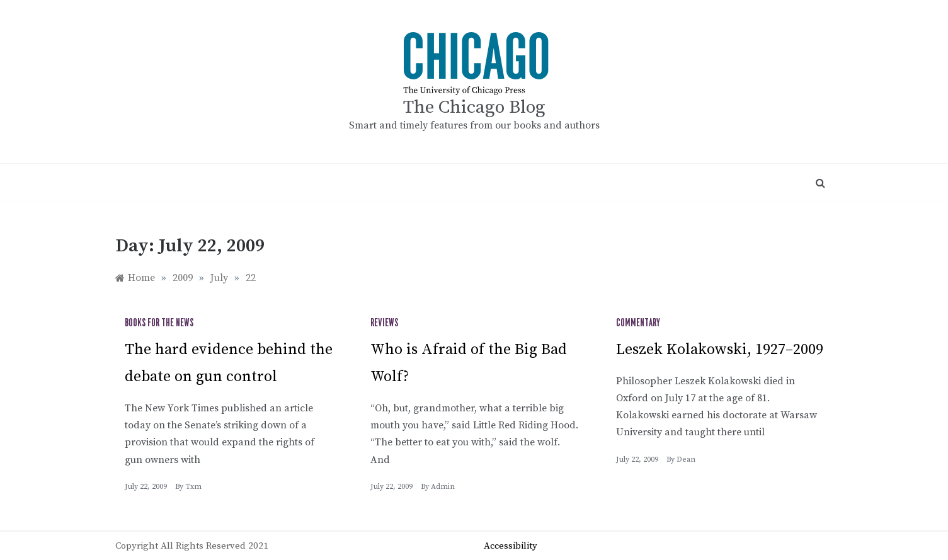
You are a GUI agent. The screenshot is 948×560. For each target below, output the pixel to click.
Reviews (384, 323)
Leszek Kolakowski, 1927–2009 (720, 350)
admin (443, 487)
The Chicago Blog (474, 107)
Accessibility (511, 546)
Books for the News (159, 323)
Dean (686, 460)
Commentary (638, 323)
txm (193, 487)
